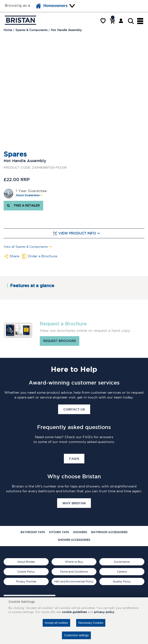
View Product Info (77, 233)
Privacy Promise (26, 581)
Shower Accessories (74, 540)
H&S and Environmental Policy (74, 581)
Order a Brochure (42, 256)
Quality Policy (122, 581)
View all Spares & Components (26, 247)
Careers (122, 572)
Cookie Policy (26, 572)
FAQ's (74, 459)
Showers (80, 532)
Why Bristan (74, 503)
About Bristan (26, 562)
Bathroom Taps (33, 532)
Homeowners (52, 6)
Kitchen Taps (59, 532)
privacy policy (104, 612)
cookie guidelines (74, 612)
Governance (122, 562)
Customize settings (76, 635)
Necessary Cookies (91, 623)
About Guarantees (28, 195)
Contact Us (74, 409)
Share (14, 256)
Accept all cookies (56, 623)
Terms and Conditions (74, 572)
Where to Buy (74, 562)
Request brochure (60, 341)
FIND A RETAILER (23, 205)
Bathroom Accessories (109, 532)
